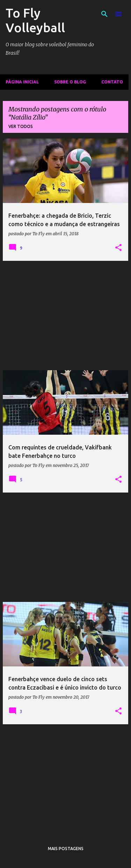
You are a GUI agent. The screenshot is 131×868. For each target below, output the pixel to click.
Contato (112, 82)
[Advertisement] (65, 316)
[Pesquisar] (104, 14)
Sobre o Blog (70, 82)
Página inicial (22, 82)
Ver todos (21, 126)
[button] (118, 248)
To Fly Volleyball (35, 20)
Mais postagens (66, 849)
